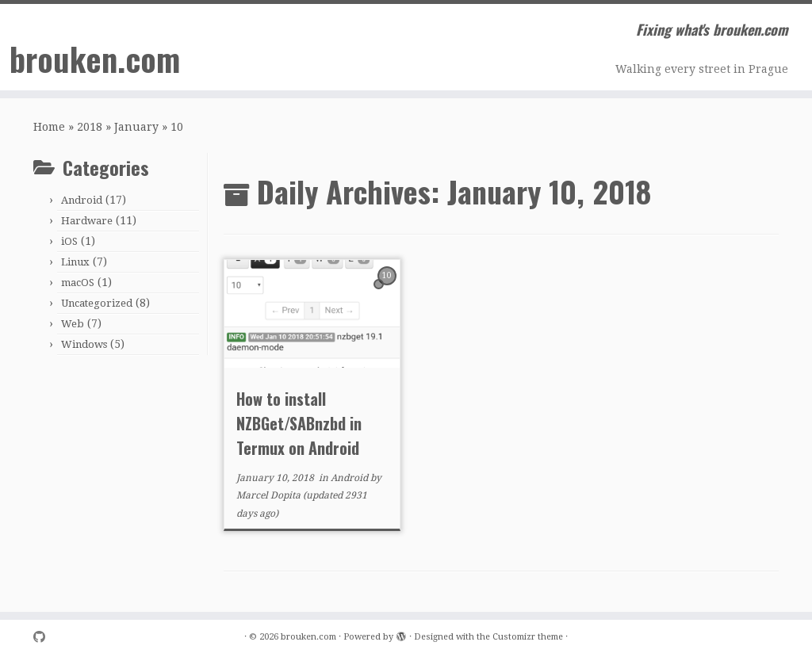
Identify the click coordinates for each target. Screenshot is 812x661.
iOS (69, 241)
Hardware (87, 221)
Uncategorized (97, 303)
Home (49, 127)
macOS (78, 283)
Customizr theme (528, 637)
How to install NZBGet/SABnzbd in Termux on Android (299, 423)
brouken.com (95, 59)
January (136, 127)
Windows (84, 344)
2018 (90, 127)
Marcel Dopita (268, 495)
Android (82, 200)
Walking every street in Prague (702, 69)
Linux (75, 262)
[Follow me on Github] (44, 638)
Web (73, 324)
